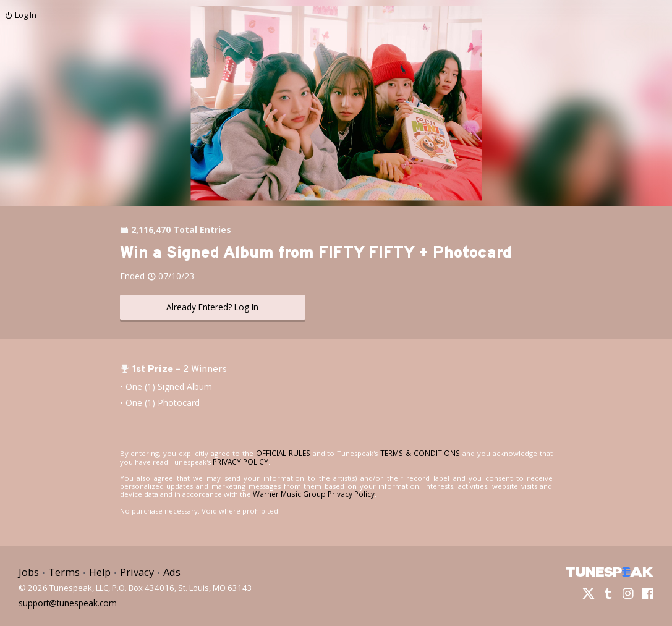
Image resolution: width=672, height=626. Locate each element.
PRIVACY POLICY (225, 461)
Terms (62, 571)
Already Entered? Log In (213, 307)
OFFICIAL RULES (278, 453)
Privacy (134, 571)
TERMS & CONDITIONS (410, 453)
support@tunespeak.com (66, 599)
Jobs (28, 571)
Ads (167, 571)
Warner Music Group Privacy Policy (312, 493)
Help (97, 571)
